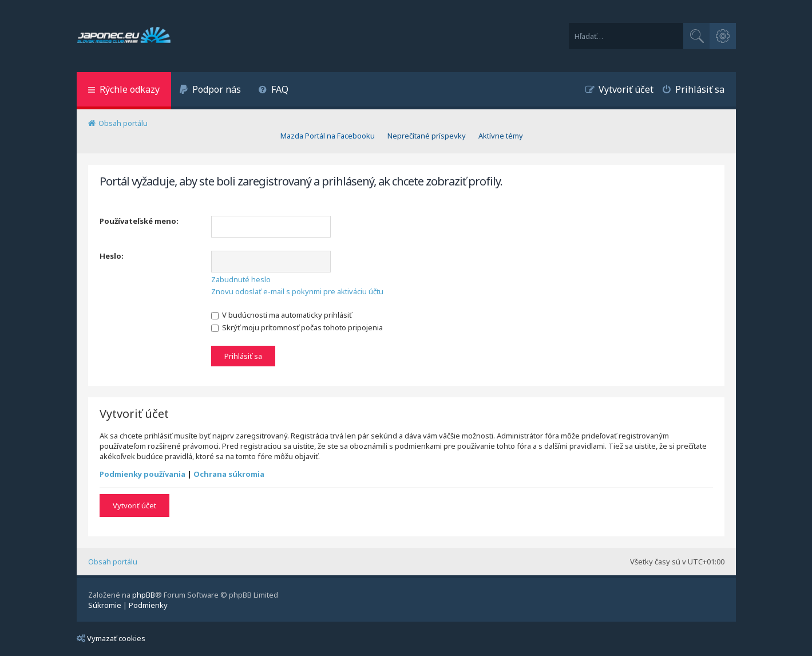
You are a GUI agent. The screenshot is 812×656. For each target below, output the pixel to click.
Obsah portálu (113, 562)
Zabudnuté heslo (241, 279)
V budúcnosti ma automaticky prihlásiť (282, 315)
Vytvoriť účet (134, 505)
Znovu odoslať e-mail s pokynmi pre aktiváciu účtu (297, 291)
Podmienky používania (142, 474)
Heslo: (112, 256)
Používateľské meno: (139, 221)
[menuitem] (211, 91)
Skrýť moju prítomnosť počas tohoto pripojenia (297, 327)
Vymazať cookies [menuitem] (111, 638)
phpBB (144, 595)
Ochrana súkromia (229, 474)
